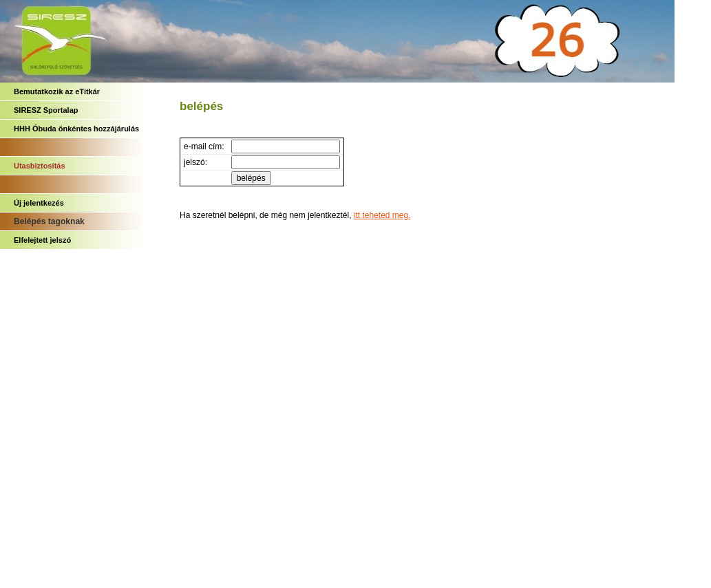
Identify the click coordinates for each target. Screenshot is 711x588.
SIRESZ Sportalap (46, 110)
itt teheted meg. (382, 215)
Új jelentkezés (39, 203)
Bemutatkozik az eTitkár (57, 91)
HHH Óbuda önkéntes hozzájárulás (76, 129)
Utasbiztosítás (40, 166)
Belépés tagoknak (49, 221)
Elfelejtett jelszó (42, 240)
